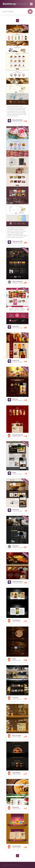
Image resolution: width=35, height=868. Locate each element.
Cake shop (15, 326)
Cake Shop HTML (17, 241)
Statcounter (24, 865)
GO (30, 12)
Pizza (14, 472)
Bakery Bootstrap (18, 120)
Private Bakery (17, 846)
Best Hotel (15, 546)
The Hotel (15, 697)
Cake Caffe (16, 509)
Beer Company (17, 735)
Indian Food (16, 360)
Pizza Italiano (16, 773)
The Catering (16, 620)
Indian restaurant (17, 281)
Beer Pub (15, 399)
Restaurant (16, 807)
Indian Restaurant (18, 435)
